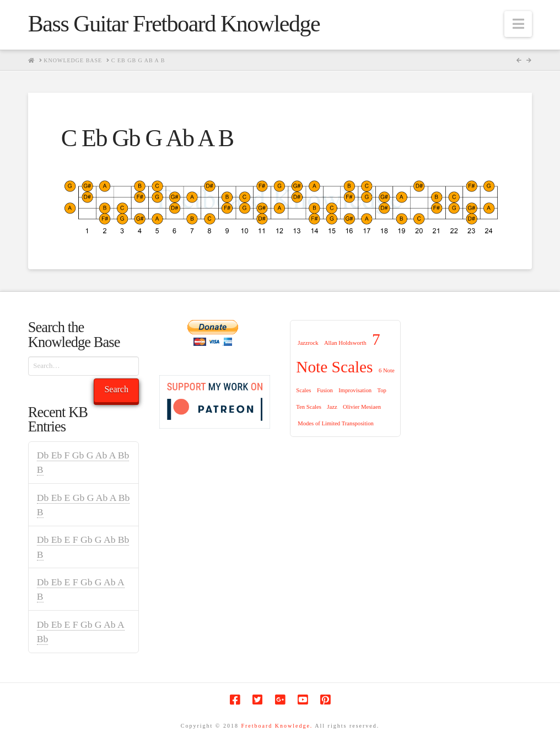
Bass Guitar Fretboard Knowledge (174, 24)
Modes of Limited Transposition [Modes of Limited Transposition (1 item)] (336, 423)
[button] (518, 24)
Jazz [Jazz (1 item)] (332, 407)
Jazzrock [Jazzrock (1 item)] (308, 343)
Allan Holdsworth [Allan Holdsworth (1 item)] (345, 343)
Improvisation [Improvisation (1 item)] (355, 390)
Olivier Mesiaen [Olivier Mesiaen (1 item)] (362, 407)
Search (116, 389)
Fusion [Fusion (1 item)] (325, 390)
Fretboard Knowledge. (277, 726)
